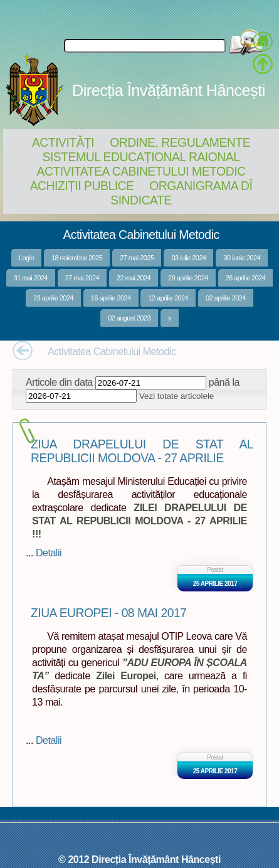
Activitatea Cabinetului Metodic (141, 171)
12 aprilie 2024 (168, 298)
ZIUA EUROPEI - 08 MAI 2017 (108, 613)
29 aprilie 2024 (188, 278)
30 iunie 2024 (242, 258)
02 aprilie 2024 (226, 298)
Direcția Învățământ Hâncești (169, 90)
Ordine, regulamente (180, 142)
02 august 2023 (129, 318)
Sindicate (141, 200)
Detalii (49, 553)
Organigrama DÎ (201, 186)
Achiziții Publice (82, 186)
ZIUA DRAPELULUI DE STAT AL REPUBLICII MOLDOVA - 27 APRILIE (142, 451)
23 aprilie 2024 (53, 298)
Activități (63, 142)
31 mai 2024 (31, 278)
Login (26, 258)
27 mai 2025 (137, 258)
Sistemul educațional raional (141, 157)
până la (224, 382)
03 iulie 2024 (188, 258)
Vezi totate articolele (176, 396)
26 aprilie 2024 (246, 278)
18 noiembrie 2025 (77, 258)
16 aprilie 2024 (111, 298)
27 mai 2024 (82, 278)
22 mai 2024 (134, 278)
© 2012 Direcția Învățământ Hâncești (139, 859)
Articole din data (59, 382)
